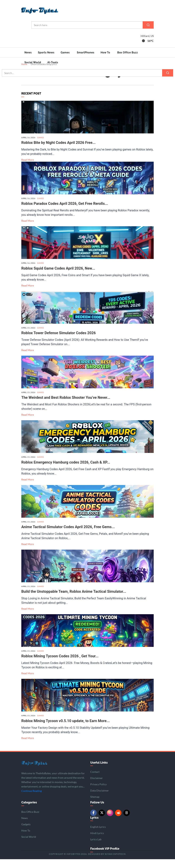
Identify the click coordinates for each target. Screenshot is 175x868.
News (28, 52)
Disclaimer (97, 787)
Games (65, 52)
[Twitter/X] (102, 821)
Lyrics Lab (96, 848)
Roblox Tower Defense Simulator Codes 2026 (59, 342)
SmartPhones (86, 52)
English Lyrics (98, 836)
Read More (28, 169)
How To (105, 52)
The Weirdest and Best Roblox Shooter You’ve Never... (66, 406)
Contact (95, 781)
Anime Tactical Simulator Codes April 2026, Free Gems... (68, 535)
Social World (33, 62)
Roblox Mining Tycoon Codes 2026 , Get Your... (60, 665)
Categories (29, 811)
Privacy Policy (98, 793)
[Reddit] (118, 821)
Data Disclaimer (100, 799)
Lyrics (94, 826)
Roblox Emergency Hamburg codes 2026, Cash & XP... (66, 471)
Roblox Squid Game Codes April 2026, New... (58, 277)
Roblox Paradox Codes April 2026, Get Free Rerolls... (65, 212)
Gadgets (26, 833)
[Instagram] (110, 821)
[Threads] (127, 821)
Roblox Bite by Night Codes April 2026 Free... (58, 151)
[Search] (148, 25)
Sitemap (95, 806)
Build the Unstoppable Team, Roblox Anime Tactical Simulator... (74, 600)
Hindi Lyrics (97, 842)
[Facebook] (93, 821)
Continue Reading (32, 799)
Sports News (46, 52)
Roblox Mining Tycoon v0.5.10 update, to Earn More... (66, 729)
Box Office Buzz (128, 52)
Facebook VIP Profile (105, 857)
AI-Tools (53, 62)
